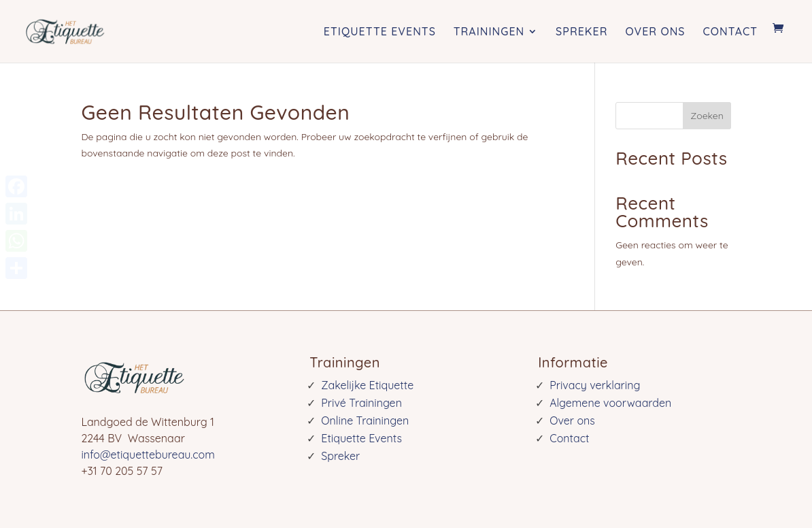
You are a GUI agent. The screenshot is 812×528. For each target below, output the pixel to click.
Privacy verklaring (595, 385)
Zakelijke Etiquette (367, 385)
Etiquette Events (380, 31)
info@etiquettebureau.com (148, 455)
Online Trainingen (365, 420)
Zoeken (707, 116)
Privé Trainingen (361, 403)
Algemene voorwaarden (610, 403)
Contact (730, 31)
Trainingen (489, 31)
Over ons (655, 31)
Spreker (581, 31)
